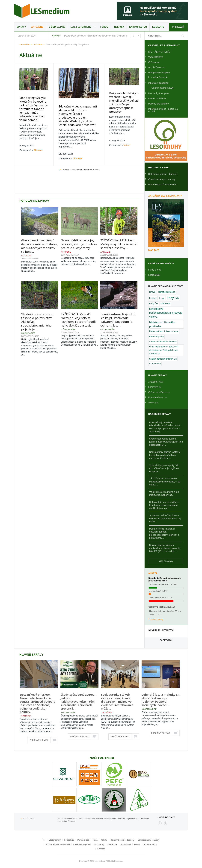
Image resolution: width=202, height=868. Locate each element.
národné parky (156, 337)
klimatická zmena (167, 292)
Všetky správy (55, 840)
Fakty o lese (155, 270)
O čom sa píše (57, 27)
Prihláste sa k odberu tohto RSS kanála (81, 170)
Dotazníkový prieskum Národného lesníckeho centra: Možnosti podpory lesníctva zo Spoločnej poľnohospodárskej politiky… (38, 703)
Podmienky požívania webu (163, 184)
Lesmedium (42, 11)
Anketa (153, 573)
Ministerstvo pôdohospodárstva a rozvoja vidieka (166, 313)
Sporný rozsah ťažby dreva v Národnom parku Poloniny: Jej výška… (165, 518)
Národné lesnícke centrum (164, 331)
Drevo (152, 292)
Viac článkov (166, 561)
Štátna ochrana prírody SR (163, 359)
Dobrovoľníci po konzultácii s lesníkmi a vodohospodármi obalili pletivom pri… (164, 505)
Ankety (104, 840)
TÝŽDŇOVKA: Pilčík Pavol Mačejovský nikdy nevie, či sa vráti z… (165, 482)
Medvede (165, 303)
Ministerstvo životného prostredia (162, 324)
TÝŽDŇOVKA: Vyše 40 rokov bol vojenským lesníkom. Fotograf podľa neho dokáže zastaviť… (79, 300)
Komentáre (113, 844)
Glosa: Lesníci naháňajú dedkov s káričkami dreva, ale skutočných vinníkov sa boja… (40, 226)
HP (44, 840)
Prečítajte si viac (39, 740)
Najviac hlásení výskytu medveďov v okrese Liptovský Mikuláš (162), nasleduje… (165, 548)
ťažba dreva (155, 364)
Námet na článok (157, 98)
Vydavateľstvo (156, 57)
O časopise (154, 62)
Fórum (104, 27)
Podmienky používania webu (58, 844)
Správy (21, 27)
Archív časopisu (157, 67)
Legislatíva (154, 275)
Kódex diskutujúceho (82, 844)
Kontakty (158, 27)
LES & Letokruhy (81, 27)
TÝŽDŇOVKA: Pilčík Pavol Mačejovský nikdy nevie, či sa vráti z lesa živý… (119, 224)
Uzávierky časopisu (159, 93)
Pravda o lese (83, 840)
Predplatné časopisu (159, 72)
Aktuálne (37, 27)
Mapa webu (126, 844)
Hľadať (137, 844)
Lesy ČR (154, 304)
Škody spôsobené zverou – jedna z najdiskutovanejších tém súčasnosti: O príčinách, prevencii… (79, 702)
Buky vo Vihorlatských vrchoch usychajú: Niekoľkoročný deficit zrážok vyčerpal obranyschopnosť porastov (124, 102)
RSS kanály (100, 844)
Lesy (162, 298)
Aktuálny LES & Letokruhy (165, 196)
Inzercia (119, 27)
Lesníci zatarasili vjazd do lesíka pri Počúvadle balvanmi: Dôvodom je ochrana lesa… (118, 300)
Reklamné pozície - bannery (163, 174)
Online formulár (160, 77)
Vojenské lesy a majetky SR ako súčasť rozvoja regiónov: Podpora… (164, 468)
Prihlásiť (178, 27)
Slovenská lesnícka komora (163, 342)
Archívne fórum (150, 844)
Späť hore (29, 819)
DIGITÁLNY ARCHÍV (159, 52)
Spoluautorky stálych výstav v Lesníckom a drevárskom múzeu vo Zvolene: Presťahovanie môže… (117, 702)
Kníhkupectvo (138, 27)
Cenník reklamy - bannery (162, 179)
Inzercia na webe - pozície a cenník (163, 110)
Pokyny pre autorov (159, 104)
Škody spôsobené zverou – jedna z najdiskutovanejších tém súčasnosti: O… (166, 442)
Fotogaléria (69, 840)
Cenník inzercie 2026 (163, 88)
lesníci (153, 298)
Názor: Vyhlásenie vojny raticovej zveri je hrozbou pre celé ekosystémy (79, 224)
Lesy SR (173, 298)
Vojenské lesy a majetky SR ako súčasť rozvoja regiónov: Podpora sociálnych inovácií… (160, 700)
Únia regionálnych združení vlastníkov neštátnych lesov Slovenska (164, 350)
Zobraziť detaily (156, 619)
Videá (127, 145)
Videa (95, 840)
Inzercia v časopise (158, 83)
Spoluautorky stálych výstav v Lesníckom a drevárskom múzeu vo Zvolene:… (165, 455)
